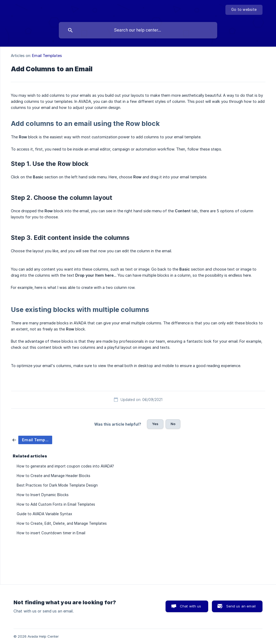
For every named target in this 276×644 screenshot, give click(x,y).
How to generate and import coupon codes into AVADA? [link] (65, 466)
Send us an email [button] (241, 606)
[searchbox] (138, 30)
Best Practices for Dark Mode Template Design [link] (57, 485)
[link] (32, 440)
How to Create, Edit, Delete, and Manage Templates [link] (62, 523)
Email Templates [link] (47, 56)
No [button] (173, 424)
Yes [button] (155, 424)
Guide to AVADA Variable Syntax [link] (44, 514)
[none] (244, 10)
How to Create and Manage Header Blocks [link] (54, 476)
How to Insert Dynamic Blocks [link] (43, 495)
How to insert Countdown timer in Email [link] (51, 533)
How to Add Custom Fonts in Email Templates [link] (56, 504)
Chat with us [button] (191, 606)
